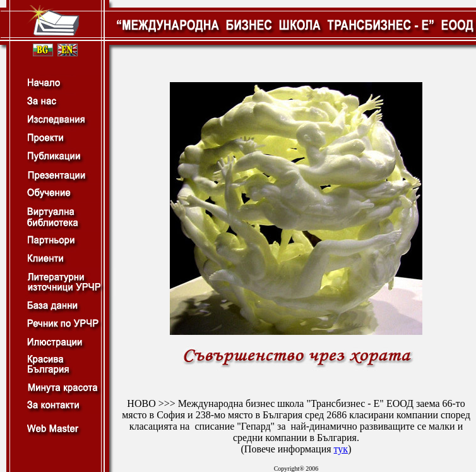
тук (341, 449)
